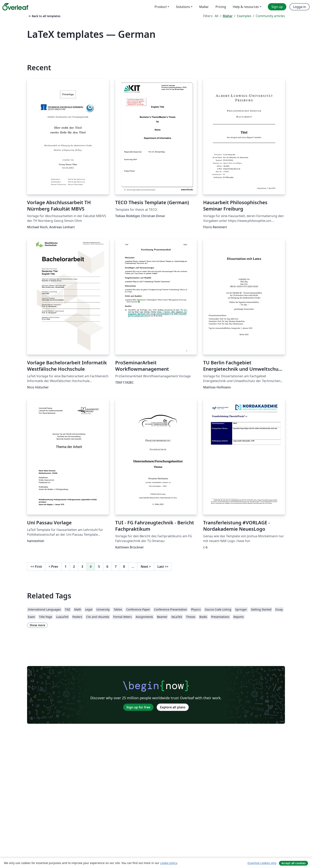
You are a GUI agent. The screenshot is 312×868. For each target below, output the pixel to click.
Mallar (228, 16)
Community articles (270, 16)
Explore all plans (173, 707)
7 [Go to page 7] (116, 567)
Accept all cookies (293, 863)
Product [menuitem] (161, 7)
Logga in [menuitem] (300, 7)
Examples (244, 16)
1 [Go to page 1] (66, 567)
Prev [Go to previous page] (53, 567)
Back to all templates (44, 16)
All (216, 16)
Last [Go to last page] (163, 567)
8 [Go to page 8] (124, 567)
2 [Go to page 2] (74, 567)
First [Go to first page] (36, 567)
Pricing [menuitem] (221, 7)
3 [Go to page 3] (82, 567)
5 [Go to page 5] (99, 567)
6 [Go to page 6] (107, 567)
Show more (37, 625)
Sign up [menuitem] (277, 7)
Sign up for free (138, 707)
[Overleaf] (15, 7)
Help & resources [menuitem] (246, 7)
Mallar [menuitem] (204, 7)
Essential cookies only (262, 863)
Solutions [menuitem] (183, 7)
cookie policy (169, 863)
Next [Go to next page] (146, 567)
